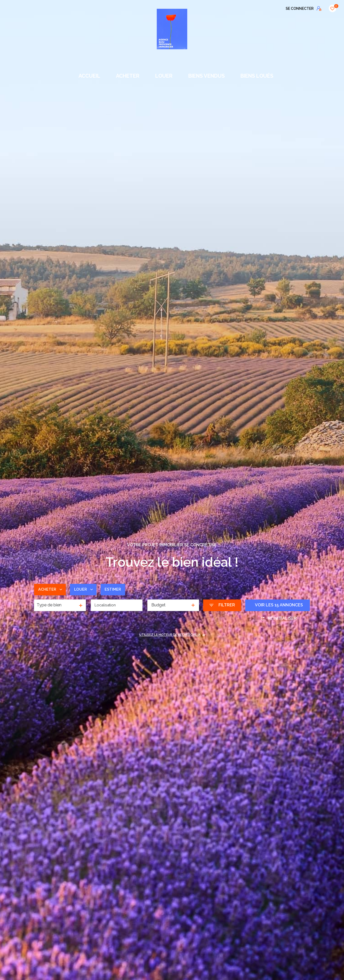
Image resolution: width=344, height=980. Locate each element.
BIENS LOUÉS (257, 76)
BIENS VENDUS (206, 76)
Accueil (90, 76)
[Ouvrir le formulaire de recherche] (222, 605)
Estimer (117, 589)
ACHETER (128, 76)
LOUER (164, 76)
